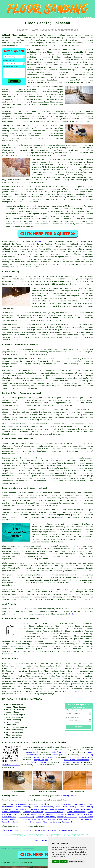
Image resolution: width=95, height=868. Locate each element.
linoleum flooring (70, 762)
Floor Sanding (23, 807)
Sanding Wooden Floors (61, 809)
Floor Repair (79, 804)
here (77, 691)
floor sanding (44, 97)
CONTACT (79, 17)
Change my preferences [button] (76, 861)
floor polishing (66, 644)
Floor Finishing (10, 817)
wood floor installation (77, 760)
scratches (21, 585)
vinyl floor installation (81, 757)
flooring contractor (83, 427)
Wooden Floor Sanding (42, 814)
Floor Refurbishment (43, 807)
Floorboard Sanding (38, 809)
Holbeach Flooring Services (22, 699)
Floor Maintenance (18, 804)
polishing (14, 410)
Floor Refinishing (11, 812)
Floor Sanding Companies (43, 819)
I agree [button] (56, 861)
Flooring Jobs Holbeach (72, 796)
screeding (31, 752)
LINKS (65, 17)
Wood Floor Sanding (38, 804)
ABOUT (72, 17)
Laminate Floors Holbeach (46, 830)
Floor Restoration (32, 822)
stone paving (59, 755)
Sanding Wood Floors (67, 817)
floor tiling (87, 755)
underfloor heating (61, 752)
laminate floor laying (43, 757)
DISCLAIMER (88, 17)
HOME (59, 17)
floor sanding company (50, 75)
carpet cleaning (38, 762)
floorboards (16, 361)
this (73, 614)
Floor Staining (21, 814)
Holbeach (39, 242)
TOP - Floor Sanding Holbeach (16, 830)
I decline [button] (64, 861)
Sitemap (4, 848)
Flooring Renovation (60, 804)
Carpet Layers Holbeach (72, 830)
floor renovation (74, 631)
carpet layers (41, 760)
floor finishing (61, 641)
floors (45, 546)
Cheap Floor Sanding (20, 819)
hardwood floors (73, 400)
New (9, 848)
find (10, 663)
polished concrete (11, 765)
